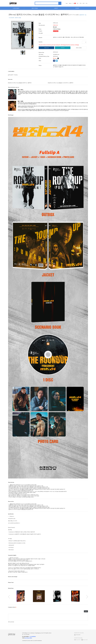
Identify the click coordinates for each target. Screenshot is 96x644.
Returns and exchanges (13, 577)
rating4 (12, 611)
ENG (78, 3)
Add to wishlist (79, 48)
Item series (10, 79)
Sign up (70, 3)
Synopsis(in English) (12, 555)
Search (60, 3)
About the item (11, 482)
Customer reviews (12, 607)
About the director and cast (14, 87)
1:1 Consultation (33, 636)
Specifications (11, 514)
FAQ (86, 3)
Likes (56, 58)
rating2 (10, 611)
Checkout (63, 48)
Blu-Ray (16, 75)
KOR (84, 3)
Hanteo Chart (11, 582)
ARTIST (56, 8)
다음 (87, 597)
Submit (86, 611)
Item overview (11, 501)
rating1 (9, 611)
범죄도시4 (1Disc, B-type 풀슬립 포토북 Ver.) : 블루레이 (20, 83)
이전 (9, 597)
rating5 (13, 611)
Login (67, 3)
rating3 (11, 611)
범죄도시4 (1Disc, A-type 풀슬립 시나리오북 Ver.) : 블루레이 (61, 83)
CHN (81, 3)
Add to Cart (46, 48)
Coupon (56, 31)
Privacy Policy (29, 638)
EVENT (77, 8)
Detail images (11, 115)
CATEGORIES (16, 8)
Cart (73, 3)
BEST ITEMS (35, 8)
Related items (11, 588)
